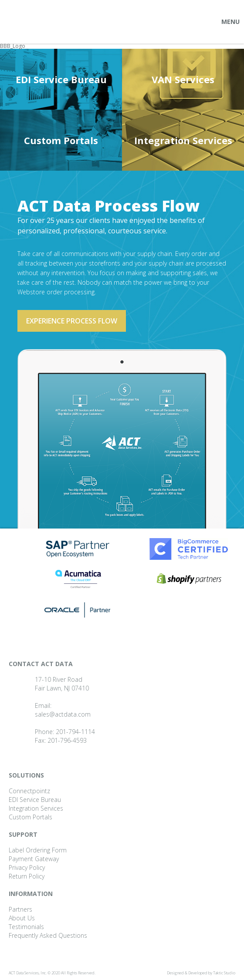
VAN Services (183, 79)
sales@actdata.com (63, 714)
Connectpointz (29, 791)
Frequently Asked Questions (48, 935)
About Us (22, 918)
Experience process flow (72, 321)
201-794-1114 (75, 732)
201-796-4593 (67, 740)
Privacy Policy (27, 867)
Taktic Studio (224, 973)
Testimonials (26, 927)
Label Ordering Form (38, 850)
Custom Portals (61, 140)
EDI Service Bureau (61, 79)
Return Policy (27, 876)
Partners (20, 909)
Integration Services (183, 140)
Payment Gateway (34, 859)
